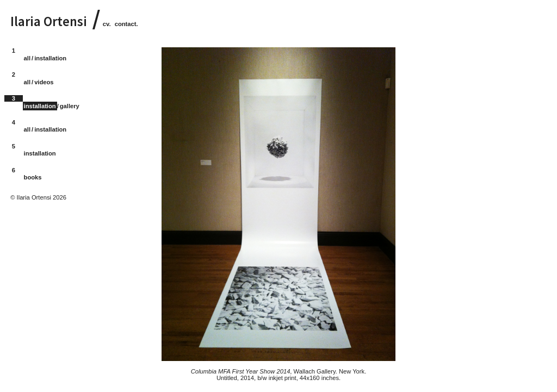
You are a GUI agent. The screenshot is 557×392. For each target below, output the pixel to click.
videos (44, 82)
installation (50, 58)
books (33, 177)
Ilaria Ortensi (49, 21)
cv (106, 24)
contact (126, 24)
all (27, 58)
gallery (70, 106)
